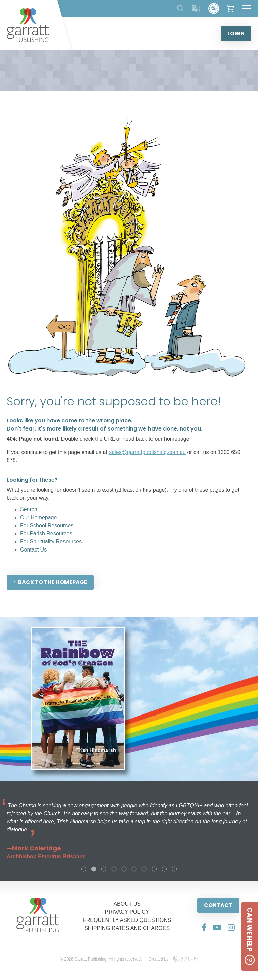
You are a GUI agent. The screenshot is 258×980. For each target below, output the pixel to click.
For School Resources (47, 525)
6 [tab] (134, 869)
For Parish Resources (46, 534)
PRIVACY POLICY (127, 912)
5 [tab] (124, 869)
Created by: (173, 959)
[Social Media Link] (204, 927)
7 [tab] (144, 869)
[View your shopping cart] (230, 8)
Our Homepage (38, 517)
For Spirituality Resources (51, 542)
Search (29, 509)
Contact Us (33, 550)
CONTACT (218, 905)
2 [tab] (94, 869)
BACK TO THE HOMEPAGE (50, 582)
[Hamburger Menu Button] (247, 8)
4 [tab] (114, 869)
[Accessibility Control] (214, 9)
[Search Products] (180, 8)
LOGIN (236, 33)
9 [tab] (164, 869)
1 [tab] (84, 869)
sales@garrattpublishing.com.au (147, 452)
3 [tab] (104, 869)
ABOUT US (127, 904)
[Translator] (196, 9)
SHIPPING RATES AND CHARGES (127, 928)
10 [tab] (174, 869)
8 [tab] (154, 869)
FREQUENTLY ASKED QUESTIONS (127, 920)
